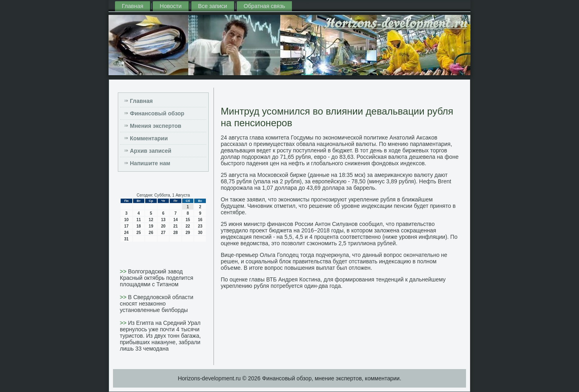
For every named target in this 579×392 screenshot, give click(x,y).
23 (200, 226)
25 (139, 233)
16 (200, 220)
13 (163, 220)
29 (188, 233)
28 (176, 233)
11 (139, 220)
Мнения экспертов (156, 126)
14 (176, 220)
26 (151, 233)
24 (126, 233)
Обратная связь (264, 6)
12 (151, 220)
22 (188, 226)
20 (163, 226)
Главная (132, 6)
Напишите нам (150, 163)
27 (163, 233)
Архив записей (151, 151)
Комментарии (149, 138)
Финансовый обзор (157, 113)
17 (126, 226)
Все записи (213, 6)
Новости (170, 6)
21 (176, 226)
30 (200, 233)
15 (188, 220)
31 (126, 239)
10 (126, 220)
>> (124, 271)
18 (139, 226)
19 (151, 226)
